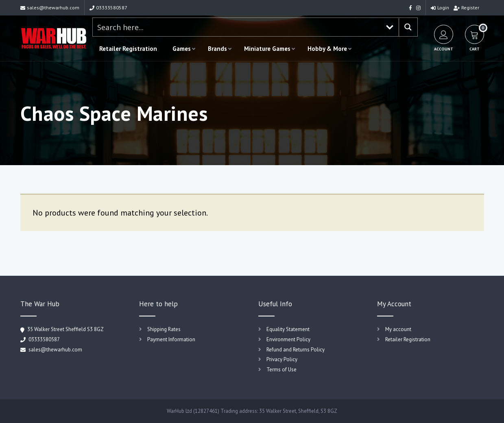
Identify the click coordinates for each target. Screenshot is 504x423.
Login (440, 8)
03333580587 (108, 8)
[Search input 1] (237, 27)
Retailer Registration (128, 49)
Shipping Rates (164, 329)
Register (466, 8)
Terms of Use (281, 370)
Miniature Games (267, 49)
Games (182, 49)
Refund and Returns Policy (296, 350)
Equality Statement (288, 329)
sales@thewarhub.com (50, 8)
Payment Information (171, 339)
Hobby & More (327, 49)
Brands (217, 49)
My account (398, 329)
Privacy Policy (282, 359)
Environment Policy (288, 339)
